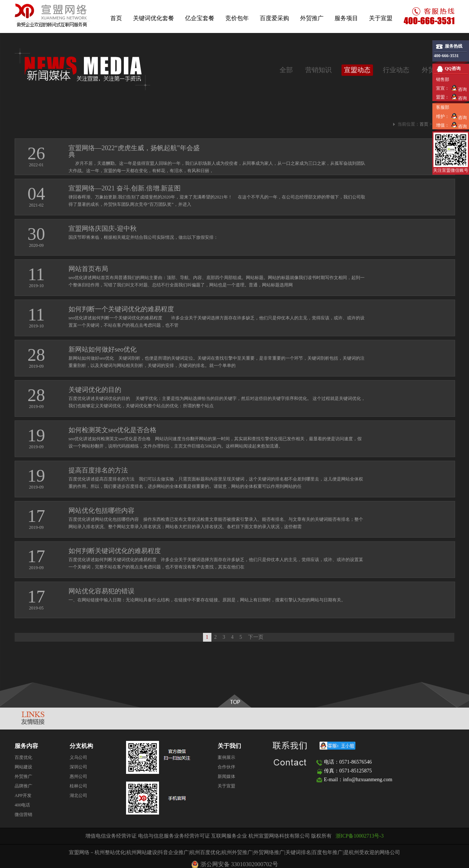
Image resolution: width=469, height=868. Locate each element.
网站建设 (23, 767)
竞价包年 (237, 18)
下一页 (256, 637)
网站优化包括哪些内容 (101, 511)
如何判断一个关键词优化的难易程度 (121, 309)
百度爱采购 (274, 18)
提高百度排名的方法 (98, 470)
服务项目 (346, 18)
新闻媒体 (226, 776)
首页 (116, 18)
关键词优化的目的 (95, 390)
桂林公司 (78, 786)
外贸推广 (312, 18)
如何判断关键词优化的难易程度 (115, 551)
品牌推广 (23, 786)
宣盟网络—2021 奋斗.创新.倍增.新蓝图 (125, 188)
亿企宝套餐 (200, 18)
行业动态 (396, 70)
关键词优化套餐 (154, 18)
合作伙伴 (226, 767)
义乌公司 (78, 757)
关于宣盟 (381, 18)
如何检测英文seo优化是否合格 (112, 430)
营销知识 (318, 70)
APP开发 (23, 795)
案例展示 (226, 757)
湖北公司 (78, 795)
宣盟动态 (357, 70)
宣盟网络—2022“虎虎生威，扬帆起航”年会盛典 (134, 151)
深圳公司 (78, 767)
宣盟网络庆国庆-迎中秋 (103, 229)
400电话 (22, 805)
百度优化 (23, 757)
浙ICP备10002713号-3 (360, 836)
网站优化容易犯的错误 (101, 591)
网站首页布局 (88, 269)
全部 (286, 70)
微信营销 (23, 815)
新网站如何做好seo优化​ (103, 349)
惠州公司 (78, 776)
